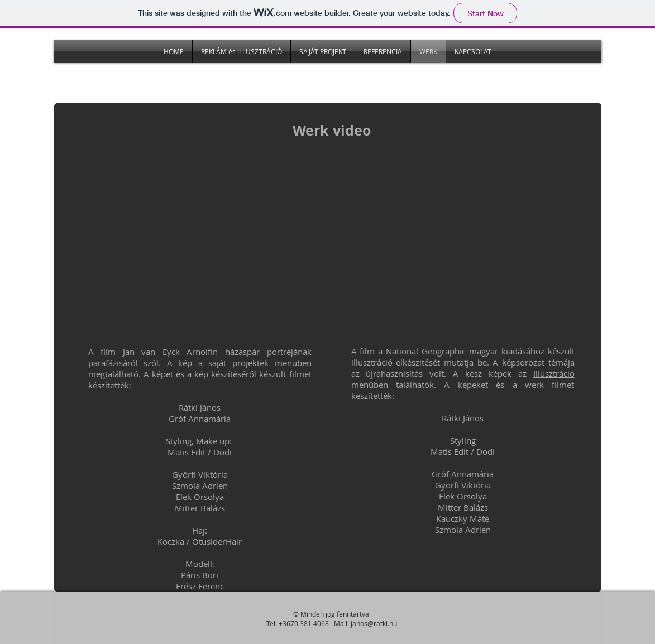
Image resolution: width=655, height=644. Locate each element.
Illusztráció (554, 373)
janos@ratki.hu (374, 623)
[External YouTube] (202, 248)
